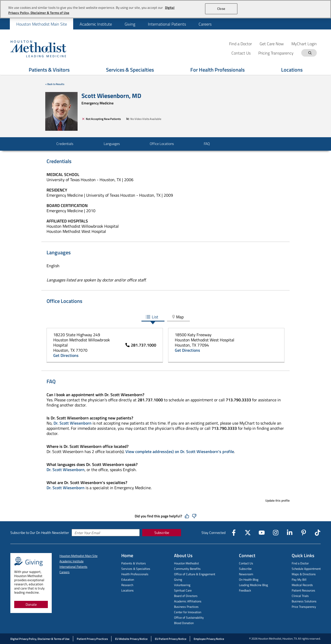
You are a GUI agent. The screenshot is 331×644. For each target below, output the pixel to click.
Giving (130, 24)
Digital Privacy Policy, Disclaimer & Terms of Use (40, 639)
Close (221, 9)
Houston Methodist (186, 563)
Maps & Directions (304, 574)
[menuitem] (42, 24)
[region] (165, 9)
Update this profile (277, 500)
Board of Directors (186, 596)
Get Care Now (272, 44)
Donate (31, 604)
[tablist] (165, 317)
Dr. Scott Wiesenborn (73, 423)
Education (128, 580)
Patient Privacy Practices (92, 639)
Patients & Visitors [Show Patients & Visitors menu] (49, 70)
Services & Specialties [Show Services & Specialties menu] (130, 70)
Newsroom (246, 574)
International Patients (167, 24)
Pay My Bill (299, 580)
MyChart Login (304, 44)
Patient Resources (303, 590)
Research (127, 585)
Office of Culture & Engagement (195, 574)
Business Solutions (304, 601)
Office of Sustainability (189, 618)
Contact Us (246, 563)
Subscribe (162, 532)
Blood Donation (184, 623)
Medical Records (302, 585)
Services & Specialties (136, 569)
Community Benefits (187, 569)
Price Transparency (304, 607)
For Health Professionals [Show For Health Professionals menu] (217, 70)
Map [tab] (177, 317)
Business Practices (186, 607)
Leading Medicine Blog (253, 585)
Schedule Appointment (306, 569)
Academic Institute (96, 24)
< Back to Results (55, 84)
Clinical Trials (300, 596)
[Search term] (310, 53)
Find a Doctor (240, 44)
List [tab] (152, 317)
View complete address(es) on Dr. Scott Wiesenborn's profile (180, 451)
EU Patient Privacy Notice (171, 639)
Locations (127, 590)
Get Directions (66, 355)
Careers (205, 24)
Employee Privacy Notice (209, 639)
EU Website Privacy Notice (131, 639)
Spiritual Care (183, 590)
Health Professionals (135, 574)
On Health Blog (249, 580)
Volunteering (182, 585)
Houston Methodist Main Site (42, 24)
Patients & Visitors (134, 563)
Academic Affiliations (188, 601)
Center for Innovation (188, 612)
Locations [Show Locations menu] (292, 70)
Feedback (245, 590)
